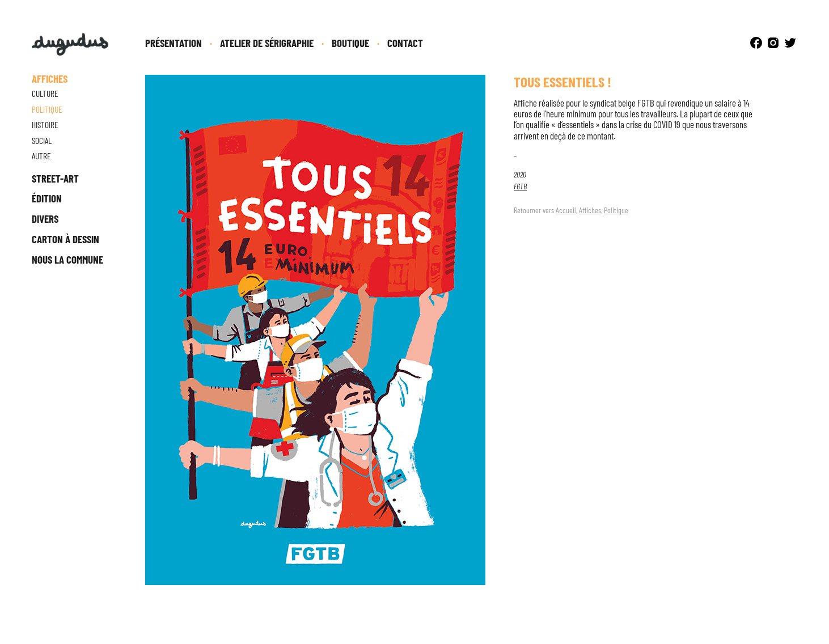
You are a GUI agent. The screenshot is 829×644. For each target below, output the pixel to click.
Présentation (174, 43)
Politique (616, 210)
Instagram (773, 43)
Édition (47, 198)
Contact (405, 43)
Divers (45, 219)
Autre (41, 156)
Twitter (790, 43)
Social (42, 141)
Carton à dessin (65, 239)
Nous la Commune (67, 259)
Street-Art (55, 178)
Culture (45, 94)
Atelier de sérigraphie (267, 43)
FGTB (520, 186)
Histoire (45, 125)
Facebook (756, 43)
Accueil (566, 210)
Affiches (590, 210)
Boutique (350, 43)
